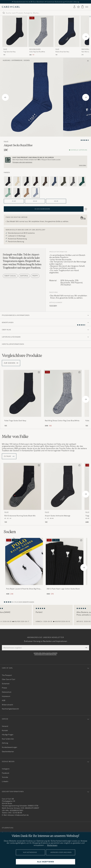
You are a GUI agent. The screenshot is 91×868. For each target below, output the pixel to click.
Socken (27, 60)
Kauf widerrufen (8, 739)
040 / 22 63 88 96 (15, 813)
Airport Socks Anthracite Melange (58, 516)
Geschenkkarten (8, 752)
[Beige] (17, 181)
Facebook (6, 773)
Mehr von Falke (15, 436)
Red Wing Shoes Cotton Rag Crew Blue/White (62, 421)
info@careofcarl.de (22, 815)
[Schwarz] (26, 181)
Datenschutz (7, 692)
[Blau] (54, 181)
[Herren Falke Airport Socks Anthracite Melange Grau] (63, 486)
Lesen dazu (83, 165)
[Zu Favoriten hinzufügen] (38, 373)
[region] (45, 615)
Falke (5, 49)
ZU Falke (9, 456)
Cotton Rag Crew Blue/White (37, 52)
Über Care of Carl (9, 679)
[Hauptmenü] (87, 7)
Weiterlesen (52, 845)
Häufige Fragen (8, 735)
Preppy (35, 276)
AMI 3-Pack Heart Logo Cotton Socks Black (63, 589)
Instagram (6, 769)
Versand (5, 726)
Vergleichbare (22, 355)
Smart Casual (10, 276)
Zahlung (5, 743)
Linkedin (5, 781)
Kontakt (5, 730)
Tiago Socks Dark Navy (9, 52)
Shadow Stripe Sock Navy (62, 52)
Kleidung (6, 60)
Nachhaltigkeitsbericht (10, 709)
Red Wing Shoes (35, 49)
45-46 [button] (56, 201)
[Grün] (63, 181)
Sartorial (24, 276)
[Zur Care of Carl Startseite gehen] (11, 7)
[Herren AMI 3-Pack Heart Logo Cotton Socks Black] (65, 561)
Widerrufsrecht (7, 705)
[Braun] (36, 181)
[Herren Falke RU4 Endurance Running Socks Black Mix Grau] (22, 486)
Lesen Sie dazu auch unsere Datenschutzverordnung (46, 654)
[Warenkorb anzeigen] (82, 7)
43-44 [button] (35, 201)
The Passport (7, 675)
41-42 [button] (14, 201)
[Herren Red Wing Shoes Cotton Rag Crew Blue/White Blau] (41, 31)
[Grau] (8, 181)
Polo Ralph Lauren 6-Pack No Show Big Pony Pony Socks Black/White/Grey (23, 589)
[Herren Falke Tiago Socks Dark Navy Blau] (15, 31)
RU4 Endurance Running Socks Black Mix (20, 516)
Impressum (6, 696)
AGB (4, 700)
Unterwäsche (17, 60)
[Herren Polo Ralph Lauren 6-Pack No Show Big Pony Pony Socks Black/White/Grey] (24, 561)
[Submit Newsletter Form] (86, 648)
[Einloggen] (74, 7)
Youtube (5, 777)
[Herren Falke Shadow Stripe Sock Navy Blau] (67, 31)
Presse (4, 688)
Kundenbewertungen (9, 747)
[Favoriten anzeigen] (78, 7)
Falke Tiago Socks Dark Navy (15, 421)
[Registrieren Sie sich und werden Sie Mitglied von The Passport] (45, 160)
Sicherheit (6, 684)
